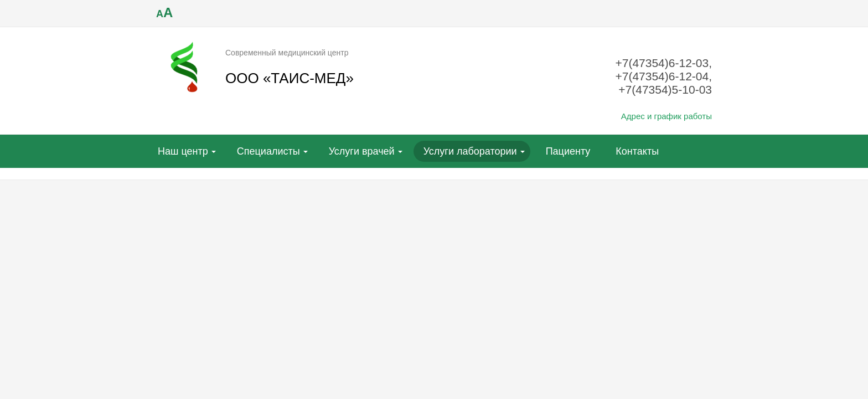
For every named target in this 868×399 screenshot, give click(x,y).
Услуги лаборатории (470, 151)
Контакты (637, 151)
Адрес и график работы (666, 116)
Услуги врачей (362, 151)
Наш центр (183, 151)
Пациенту (568, 151)
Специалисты (268, 151)
